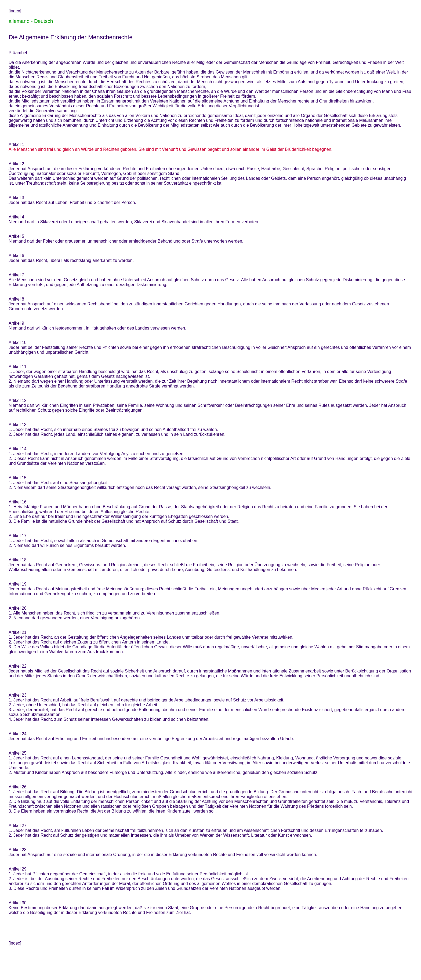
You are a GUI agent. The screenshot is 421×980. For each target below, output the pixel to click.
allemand (19, 21)
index (15, 11)
